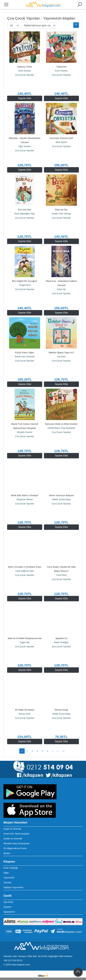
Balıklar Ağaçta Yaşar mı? (61, 352)
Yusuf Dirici (61, 575)
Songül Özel (25, 285)
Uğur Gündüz (25, 146)
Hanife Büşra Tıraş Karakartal (61, 428)
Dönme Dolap (61, 710)
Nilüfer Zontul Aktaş (61, 499)
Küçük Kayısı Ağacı (25, 352)
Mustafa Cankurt (25, 432)
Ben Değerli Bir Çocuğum (25, 281)
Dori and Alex (25, 210)
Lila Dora (61, 357)
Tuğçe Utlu (25, 642)
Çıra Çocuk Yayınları (25, 75)
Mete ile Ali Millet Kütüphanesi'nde (25, 638)
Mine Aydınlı (61, 142)
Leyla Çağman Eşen (25, 571)
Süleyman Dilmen (25, 499)
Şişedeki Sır (61, 638)
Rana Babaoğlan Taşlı (25, 214)
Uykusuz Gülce (25, 67)
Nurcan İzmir (25, 714)
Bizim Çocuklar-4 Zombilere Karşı (25, 567)
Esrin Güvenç (25, 71)
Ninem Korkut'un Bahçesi (61, 495)
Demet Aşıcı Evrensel (25, 357)
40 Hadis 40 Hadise (25, 710)
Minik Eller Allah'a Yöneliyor (25, 495)
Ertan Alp (61, 289)
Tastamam (61, 67)
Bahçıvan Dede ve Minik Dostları (61, 424)
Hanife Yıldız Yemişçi (61, 214)
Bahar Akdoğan (61, 642)
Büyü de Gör (61, 210)
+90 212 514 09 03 (13, 960)
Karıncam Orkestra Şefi (61, 138)
